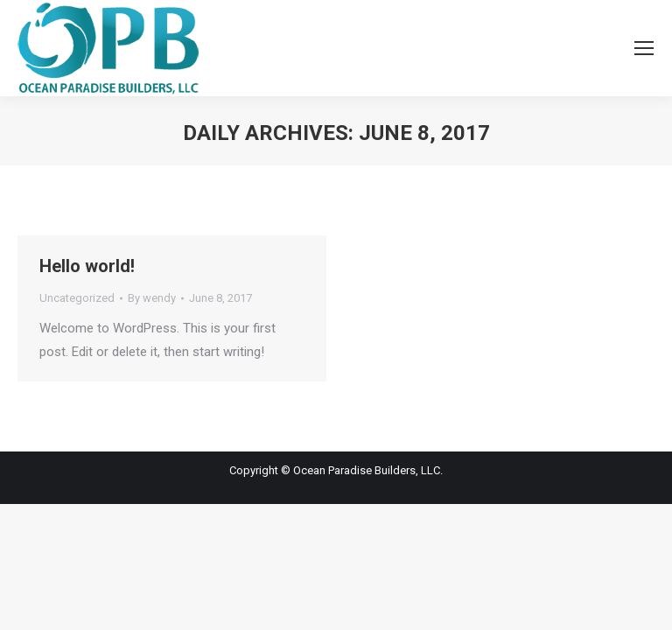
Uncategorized (77, 298)
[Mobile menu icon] (644, 48)
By (152, 298)
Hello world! (87, 266)
